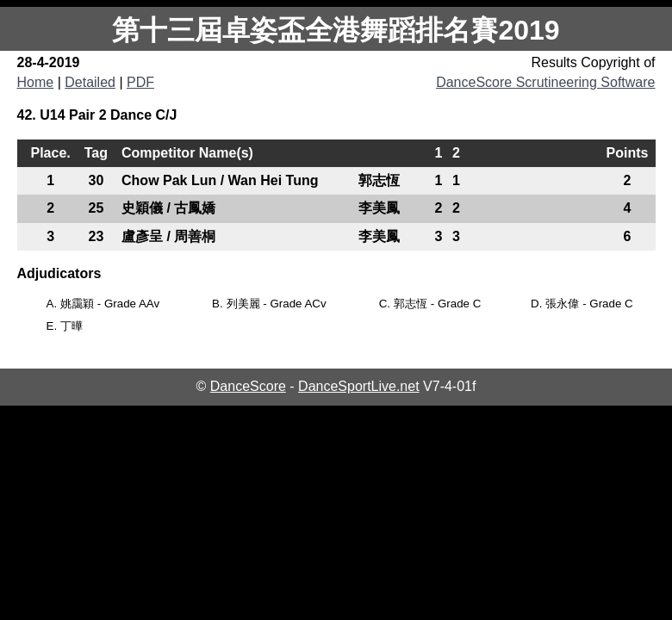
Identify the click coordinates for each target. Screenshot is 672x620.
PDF (140, 82)
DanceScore (248, 386)
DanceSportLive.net (359, 386)
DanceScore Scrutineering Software (545, 82)
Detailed (90, 82)
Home (36, 82)
